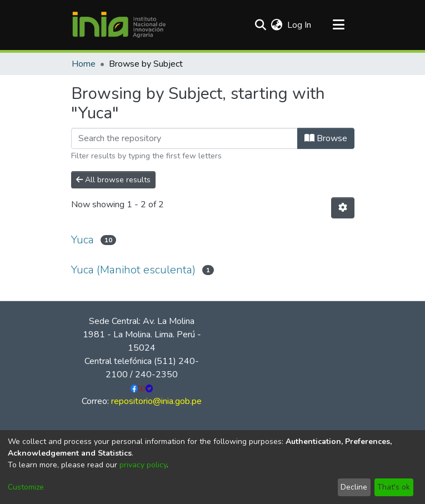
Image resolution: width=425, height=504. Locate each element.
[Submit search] (261, 25)
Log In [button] (300, 25)
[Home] (119, 25)
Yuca (82, 240)
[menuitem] (277, 25)
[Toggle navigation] (339, 25)
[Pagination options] (343, 208)
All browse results (113, 180)
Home (84, 64)
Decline (354, 487)
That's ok (394, 487)
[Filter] (184, 138)
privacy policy (143, 465)
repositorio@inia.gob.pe (156, 401)
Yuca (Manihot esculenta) (133, 270)
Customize (26, 487)
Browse (326, 138)
